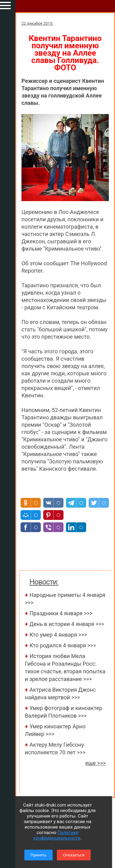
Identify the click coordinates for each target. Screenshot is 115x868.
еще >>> (96, 763)
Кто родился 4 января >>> (63, 645)
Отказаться (74, 855)
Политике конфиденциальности (57, 835)
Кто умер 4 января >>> (58, 635)
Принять (39, 855)
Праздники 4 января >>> (61, 613)
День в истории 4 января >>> (67, 624)
